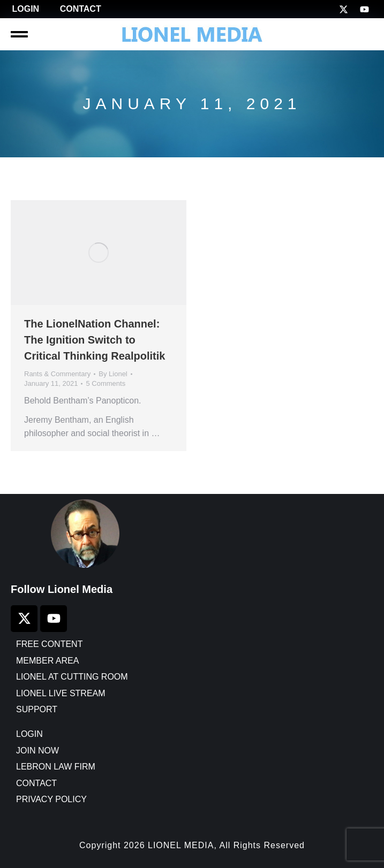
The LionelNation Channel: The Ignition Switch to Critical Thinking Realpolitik (95, 340)
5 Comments (106, 383)
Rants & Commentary (57, 374)
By (113, 374)
